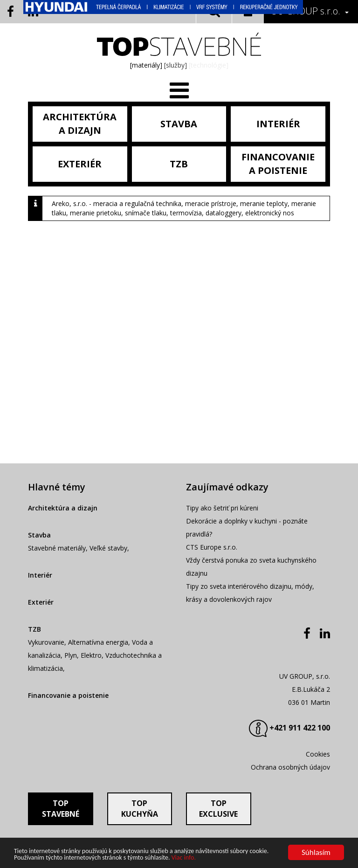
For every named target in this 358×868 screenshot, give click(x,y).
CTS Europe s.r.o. (212, 547)
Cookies (318, 754)
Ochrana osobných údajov (290, 767)
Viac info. (184, 858)
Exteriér (41, 602)
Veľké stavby (108, 548)
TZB (34, 629)
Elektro (91, 655)
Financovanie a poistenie (68, 695)
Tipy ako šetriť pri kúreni (222, 508)
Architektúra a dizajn (63, 508)
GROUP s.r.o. (306, 11)
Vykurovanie (46, 642)
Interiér (40, 575)
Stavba (39, 535)
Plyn (71, 655)
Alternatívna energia (98, 642)
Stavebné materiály (57, 548)
